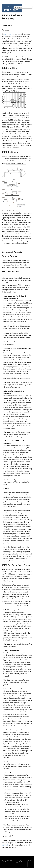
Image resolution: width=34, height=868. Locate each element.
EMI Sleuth (5, 845)
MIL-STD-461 (9, 34)
